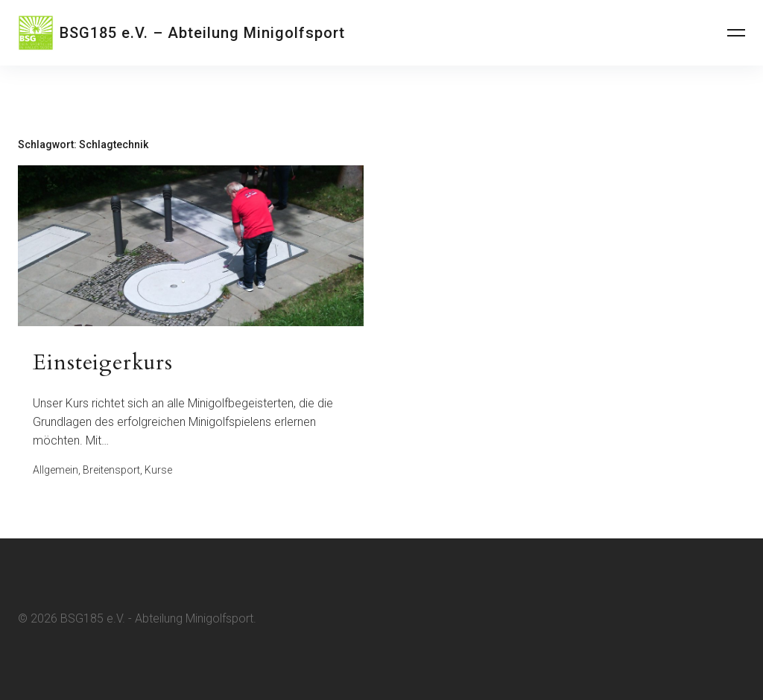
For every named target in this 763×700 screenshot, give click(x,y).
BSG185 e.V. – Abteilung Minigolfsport (202, 33)
